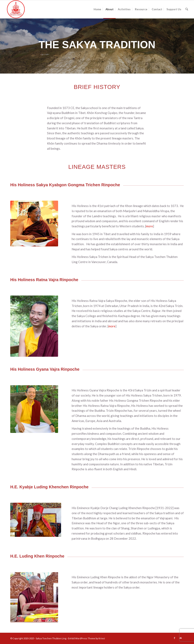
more (149, 226)
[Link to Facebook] (174, 638)
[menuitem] (97, 9)
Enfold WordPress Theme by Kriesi (86, 638)
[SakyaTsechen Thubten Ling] (16, 9)
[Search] (187, 9)
